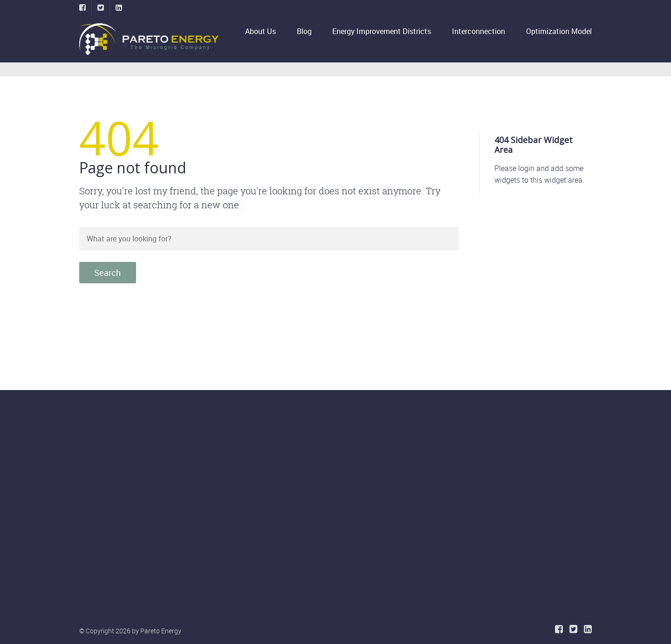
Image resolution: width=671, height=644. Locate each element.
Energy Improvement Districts (382, 31)
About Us (260, 31)
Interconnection (479, 31)
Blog (304, 31)
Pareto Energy (161, 631)
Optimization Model (559, 31)
